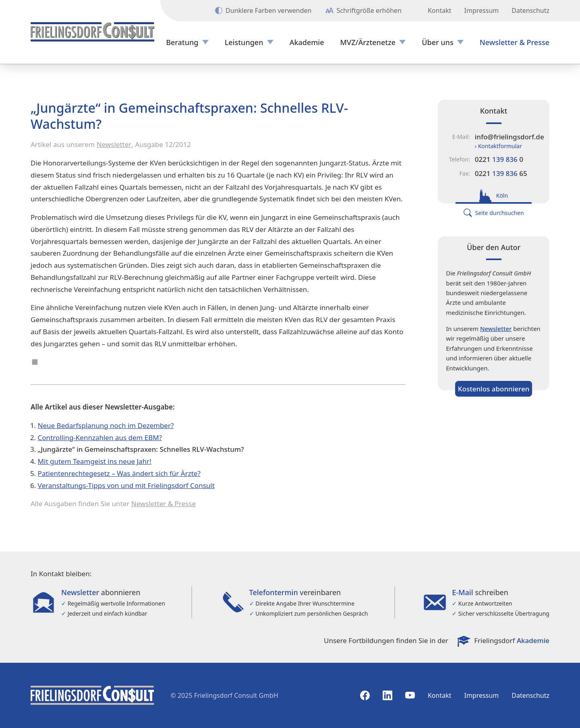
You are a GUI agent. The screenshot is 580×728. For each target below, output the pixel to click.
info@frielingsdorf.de (510, 137)
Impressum (482, 10)
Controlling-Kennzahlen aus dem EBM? (100, 437)
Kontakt (440, 10)
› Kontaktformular (498, 146)
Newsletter (114, 144)
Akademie (307, 42)
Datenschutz (530, 10)
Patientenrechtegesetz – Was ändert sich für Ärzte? (119, 473)
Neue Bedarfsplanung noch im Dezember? (106, 425)
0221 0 (499, 159)
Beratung (182, 42)
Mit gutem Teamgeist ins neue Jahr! (95, 461)
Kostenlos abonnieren (494, 389)
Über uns (437, 42)
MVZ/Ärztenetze (368, 42)
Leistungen (244, 42)
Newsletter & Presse (515, 42)
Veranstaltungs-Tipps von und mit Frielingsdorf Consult (126, 485)
